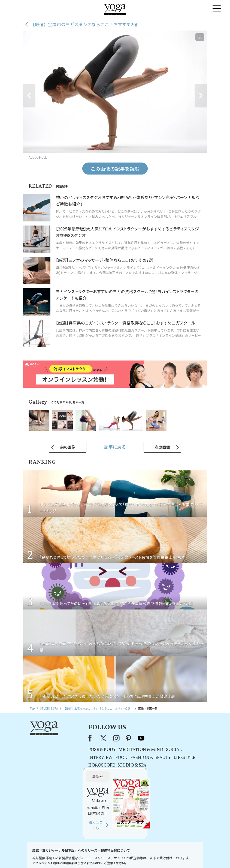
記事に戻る (115, 447)
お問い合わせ (31, 856)
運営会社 (160, 856)
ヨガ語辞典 (197, 856)
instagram (86, 738)
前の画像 (68, 447)
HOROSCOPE (71, 765)
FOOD (91, 758)
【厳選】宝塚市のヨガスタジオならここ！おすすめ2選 (86, 24)
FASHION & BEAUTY (120, 758)
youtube (110, 738)
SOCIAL (143, 750)
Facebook (61, 738)
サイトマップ (178, 856)
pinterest (98, 738)
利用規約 (84, 856)
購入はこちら (178, 778)
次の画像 (162, 447)
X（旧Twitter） (73, 738)
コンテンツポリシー (138, 856)
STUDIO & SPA (101, 765)
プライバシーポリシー (107, 856)
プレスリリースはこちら (59, 856)
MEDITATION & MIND (110, 750)
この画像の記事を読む (115, 169)
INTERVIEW (70, 758)
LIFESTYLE (154, 758)
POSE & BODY (71, 750)
